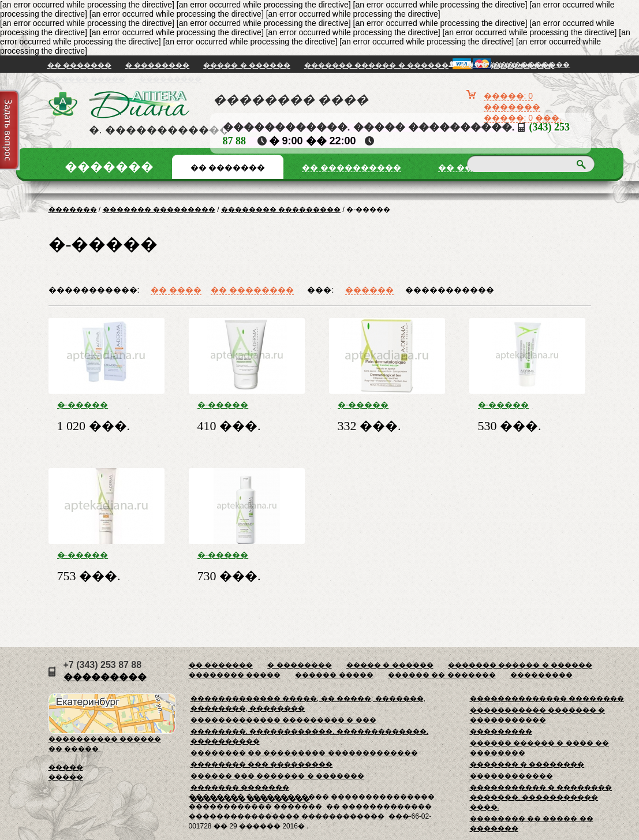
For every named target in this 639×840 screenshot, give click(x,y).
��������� (170, 79)
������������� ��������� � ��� (283, 720)
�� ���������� (352, 167)
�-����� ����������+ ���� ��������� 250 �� (242, 555)
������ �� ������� (442, 675)
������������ (511, 776)
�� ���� (176, 290)
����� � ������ (247, 65)
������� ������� (240, 787)
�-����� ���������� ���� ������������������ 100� (387, 405)
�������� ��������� (281, 210)
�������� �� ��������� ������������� (304, 753)
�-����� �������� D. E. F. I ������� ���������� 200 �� (106, 405)
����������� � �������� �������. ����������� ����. (541, 797)
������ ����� (86, 79)
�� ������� (79, 65)
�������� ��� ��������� (262, 764)
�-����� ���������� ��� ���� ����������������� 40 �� (106, 555)
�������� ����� (235, 675)
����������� (450, 290)
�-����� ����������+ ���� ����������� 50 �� (522, 405)
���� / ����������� (515, 65)
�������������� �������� (547, 699)
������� (73, 210)
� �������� (157, 65)
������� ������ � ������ (376, 65)
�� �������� (252, 290)
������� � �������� (527, 764)
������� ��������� (159, 210)
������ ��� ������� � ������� (277, 776)
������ (369, 290)
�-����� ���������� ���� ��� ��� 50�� (240, 405)
